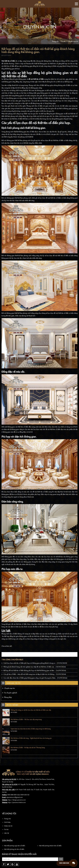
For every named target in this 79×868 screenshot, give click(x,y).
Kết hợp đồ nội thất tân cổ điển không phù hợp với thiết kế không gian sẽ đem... (34, 671)
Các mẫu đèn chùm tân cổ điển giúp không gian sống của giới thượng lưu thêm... (34, 678)
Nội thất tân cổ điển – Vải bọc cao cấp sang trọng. (26, 719)
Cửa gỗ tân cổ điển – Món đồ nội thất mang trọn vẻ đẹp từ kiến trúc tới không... (34, 674)
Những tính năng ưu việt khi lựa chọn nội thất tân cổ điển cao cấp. (31, 710)
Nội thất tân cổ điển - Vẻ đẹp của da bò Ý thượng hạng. (28, 748)
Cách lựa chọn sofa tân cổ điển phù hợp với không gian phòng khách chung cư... (34, 663)
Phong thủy (7, 697)
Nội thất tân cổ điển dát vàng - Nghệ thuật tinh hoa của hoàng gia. (31, 738)
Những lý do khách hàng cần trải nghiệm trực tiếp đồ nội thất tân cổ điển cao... (34, 667)
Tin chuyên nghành (10, 693)
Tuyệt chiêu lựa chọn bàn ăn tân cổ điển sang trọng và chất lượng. (31, 729)
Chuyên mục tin (73, 41)
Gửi (61, 859)
